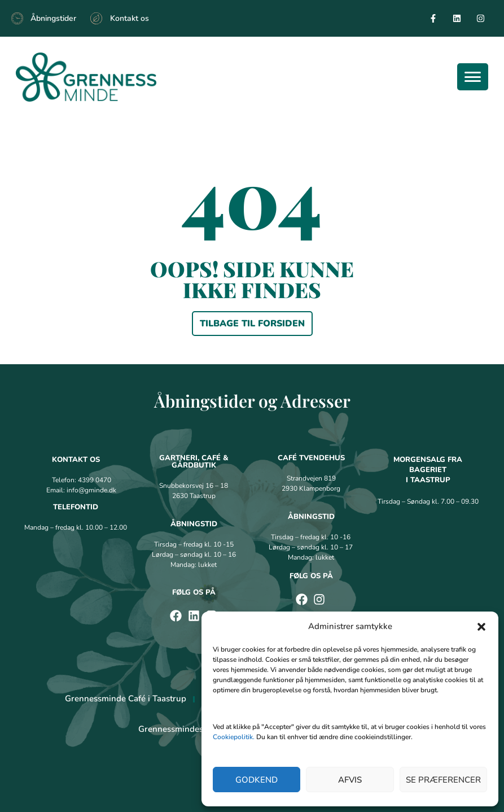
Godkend (257, 780)
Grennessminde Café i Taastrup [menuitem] (126, 699)
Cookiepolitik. (234, 737)
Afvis (350, 780)
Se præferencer (443, 780)
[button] (481, 627)
